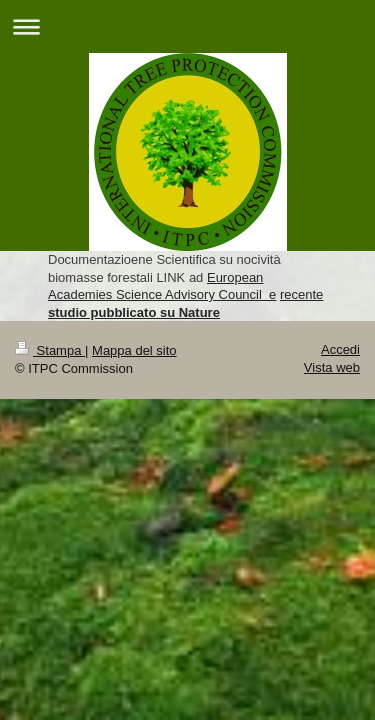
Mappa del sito (134, 350)
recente (301, 294)
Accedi (340, 349)
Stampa (50, 350)
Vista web (332, 367)
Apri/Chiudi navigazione (187, 26)
